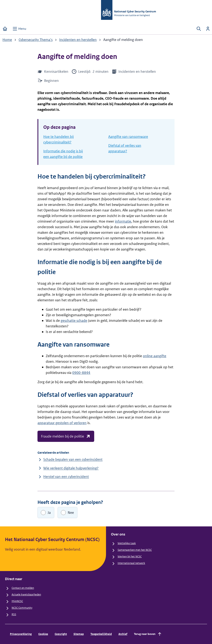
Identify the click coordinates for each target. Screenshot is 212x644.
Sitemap (79, 634)
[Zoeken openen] (199, 29)
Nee (71, 513)
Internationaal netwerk (131, 563)
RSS (14, 614)
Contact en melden (23, 588)
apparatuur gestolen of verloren (62, 423)
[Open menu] (19, 29)
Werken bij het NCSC (130, 556)
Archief (123, 634)
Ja (49, 513)
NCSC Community (22, 608)
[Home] (5, 29)
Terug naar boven (148, 634)
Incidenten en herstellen (78, 40)
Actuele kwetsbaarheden (26, 595)
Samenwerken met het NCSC (135, 550)
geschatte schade (74, 321)
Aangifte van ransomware (128, 137)
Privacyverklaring (21, 634)
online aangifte (155, 356)
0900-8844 (81, 373)
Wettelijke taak (127, 543)
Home (7, 40)
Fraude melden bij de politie (66, 436)
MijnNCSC (17, 601)
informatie (123, 221)
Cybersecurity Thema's (36, 40)
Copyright (61, 634)
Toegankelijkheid (101, 634)
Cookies (43, 634)
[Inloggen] (208, 29)
